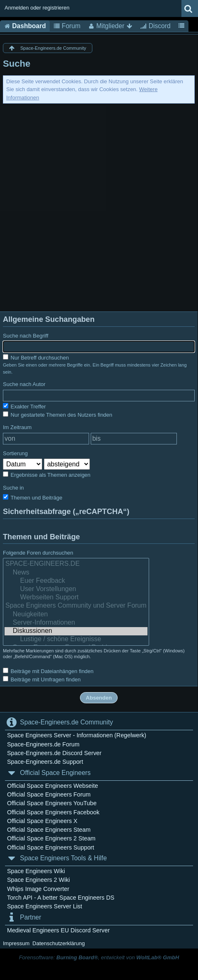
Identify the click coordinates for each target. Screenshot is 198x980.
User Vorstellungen (76, 589)
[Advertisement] (99, 207)
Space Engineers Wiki (36, 871)
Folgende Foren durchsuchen (38, 553)
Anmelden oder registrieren (37, 8)
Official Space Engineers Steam (49, 830)
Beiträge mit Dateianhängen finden (48, 671)
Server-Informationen (76, 623)
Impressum (16, 943)
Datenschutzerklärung (58, 943)
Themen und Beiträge (33, 497)
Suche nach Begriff (26, 336)
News (76, 573)
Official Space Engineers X (42, 821)
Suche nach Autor (24, 384)
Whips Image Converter (38, 889)
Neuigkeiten (76, 615)
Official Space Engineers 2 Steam (51, 838)
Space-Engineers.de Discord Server (54, 753)
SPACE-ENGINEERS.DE (76, 564)
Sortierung (15, 453)
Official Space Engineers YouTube (52, 803)
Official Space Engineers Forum (49, 794)
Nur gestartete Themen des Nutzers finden (58, 415)
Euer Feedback (76, 581)
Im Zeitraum (17, 427)
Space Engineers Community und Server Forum (76, 606)
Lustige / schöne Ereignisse (76, 640)
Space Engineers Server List (45, 906)
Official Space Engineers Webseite (53, 786)
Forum (67, 26)
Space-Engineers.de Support (45, 762)
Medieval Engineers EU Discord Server (58, 930)
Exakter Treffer (24, 406)
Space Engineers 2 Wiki (39, 880)
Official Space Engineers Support (51, 847)
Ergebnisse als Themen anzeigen (47, 475)
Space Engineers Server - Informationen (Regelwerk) (77, 735)
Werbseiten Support (76, 598)
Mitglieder (110, 26)
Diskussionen (76, 631)
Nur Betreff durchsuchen (36, 357)
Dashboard (25, 26)
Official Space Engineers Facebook (53, 812)
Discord (155, 26)
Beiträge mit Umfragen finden (42, 679)
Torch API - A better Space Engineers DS (61, 898)
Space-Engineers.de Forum (43, 744)
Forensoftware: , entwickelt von (99, 957)
